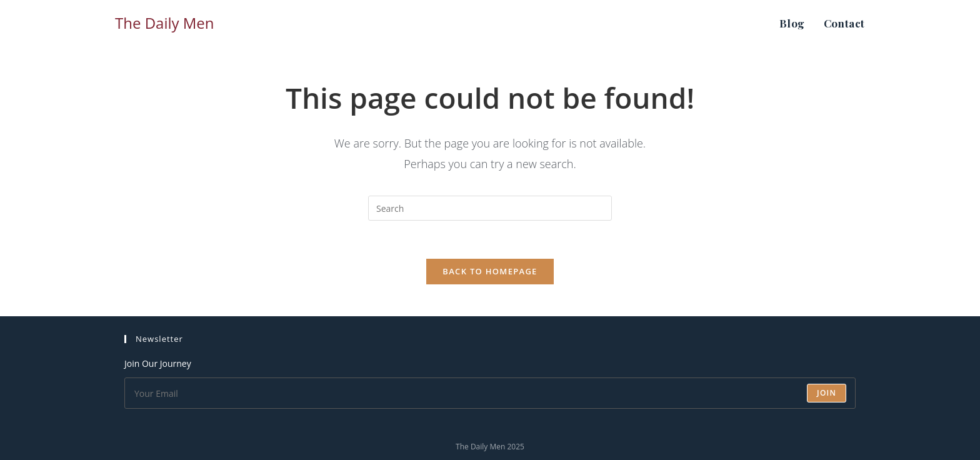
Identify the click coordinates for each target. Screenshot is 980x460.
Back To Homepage (490, 271)
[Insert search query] (490, 208)
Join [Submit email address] (827, 393)
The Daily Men (165, 23)
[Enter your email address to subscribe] (490, 393)
